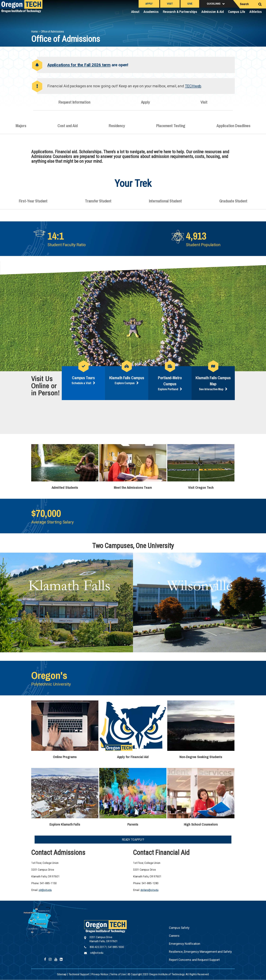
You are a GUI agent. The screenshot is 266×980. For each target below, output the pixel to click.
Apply (149, 4)
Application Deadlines (233, 128)
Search (244, 4)
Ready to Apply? (133, 840)
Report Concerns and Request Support (194, 960)
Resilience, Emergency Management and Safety (200, 952)
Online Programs (65, 757)
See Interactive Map (211, 389)
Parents (133, 824)
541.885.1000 (116, 947)
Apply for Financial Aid (133, 757)
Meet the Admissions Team (133, 487)
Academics (151, 12)
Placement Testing (171, 128)
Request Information (74, 105)
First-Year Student (33, 203)
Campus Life (237, 12)
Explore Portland (168, 389)
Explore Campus (125, 383)
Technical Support (79, 974)
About (135, 12)
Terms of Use (118, 974)
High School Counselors (201, 824)
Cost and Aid (68, 128)
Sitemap (62, 974)
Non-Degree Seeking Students (201, 757)
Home (34, 31)
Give (190, 4)
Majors (21, 128)
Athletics (256, 12)
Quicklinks (214, 4)
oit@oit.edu (45, 890)
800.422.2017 (98, 947)
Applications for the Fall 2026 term (79, 65)
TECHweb (193, 86)
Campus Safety (179, 928)
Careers (174, 936)
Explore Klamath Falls (65, 824)
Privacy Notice (100, 974)
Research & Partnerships (180, 12)
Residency (117, 128)
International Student (165, 203)
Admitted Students (65, 487)
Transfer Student (98, 203)
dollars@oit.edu (149, 890)
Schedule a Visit (81, 383)
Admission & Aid (213, 12)
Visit (170, 4)
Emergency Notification (185, 944)
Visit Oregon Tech (201, 487)
